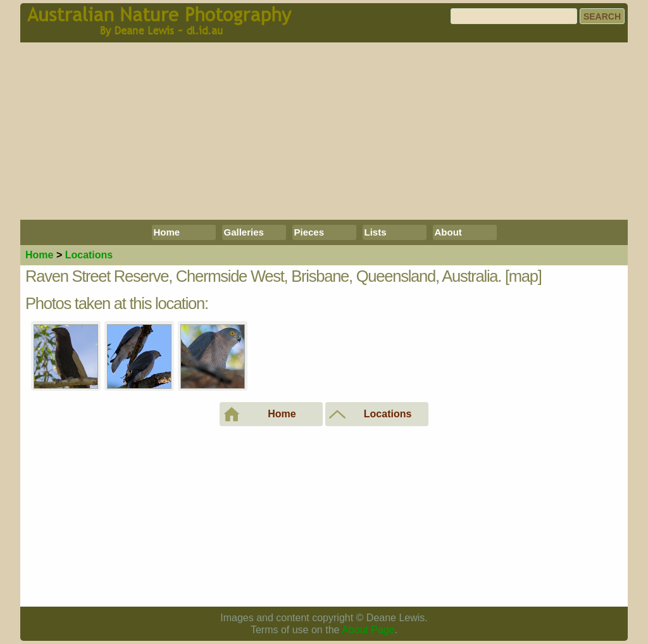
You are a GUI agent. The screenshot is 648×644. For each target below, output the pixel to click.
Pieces (309, 232)
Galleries (244, 232)
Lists (376, 232)
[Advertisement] (324, 131)
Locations (89, 255)
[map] (523, 276)
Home (167, 232)
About (448, 232)
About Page (368, 630)
